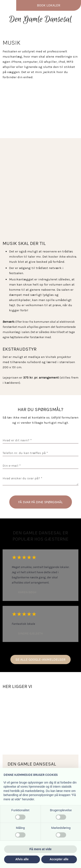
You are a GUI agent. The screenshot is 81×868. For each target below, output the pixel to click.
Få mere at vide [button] (41, 849)
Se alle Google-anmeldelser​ (40, 659)
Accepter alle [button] (59, 859)
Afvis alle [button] (22, 859)
